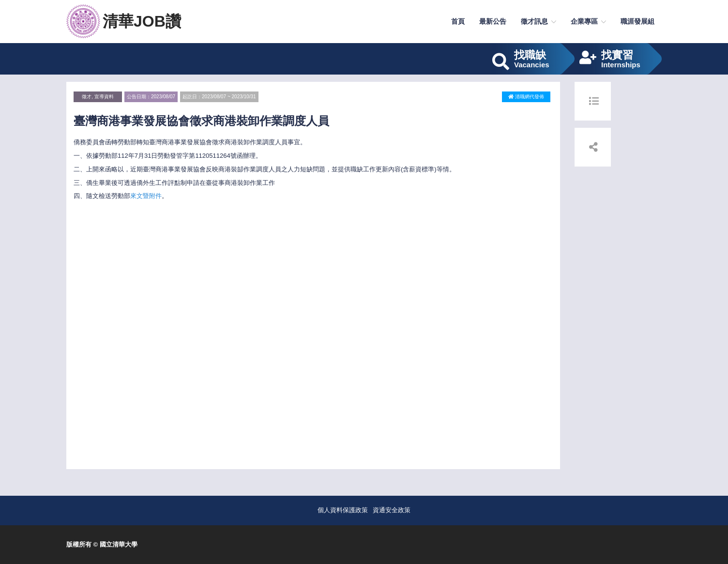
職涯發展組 (637, 21)
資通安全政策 (392, 510)
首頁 (458, 21)
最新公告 (493, 21)
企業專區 (584, 21)
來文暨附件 (146, 196)
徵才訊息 (534, 21)
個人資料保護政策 (343, 510)
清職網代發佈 (526, 97)
